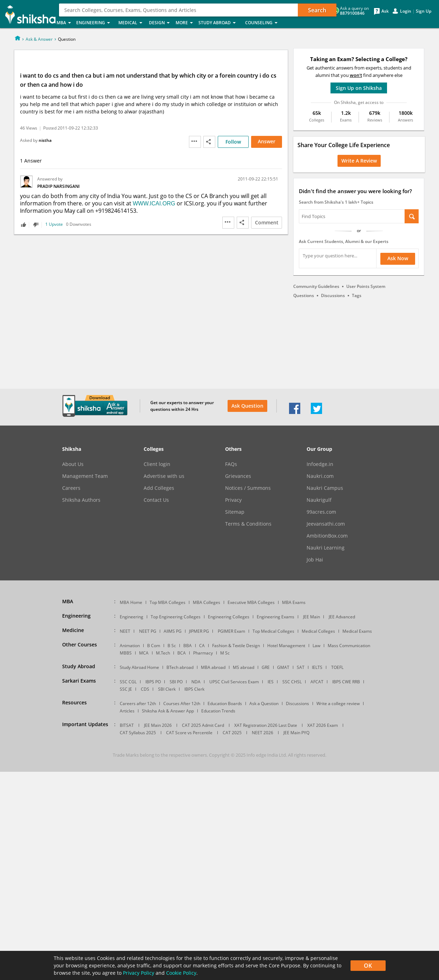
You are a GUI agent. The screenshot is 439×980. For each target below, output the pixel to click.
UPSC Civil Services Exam (234, 682)
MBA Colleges (207, 602)
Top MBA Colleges (168, 602)
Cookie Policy (181, 973)
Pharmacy (203, 653)
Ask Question (247, 406)
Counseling (263, 23)
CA (202, 646)
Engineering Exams (276, 617)
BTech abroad (180, 667)
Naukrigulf (319, 500)
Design (160, 23)
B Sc (172, 646)
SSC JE (126, 689)
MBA (64, 23)
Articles (127, 711)
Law (316, 646)
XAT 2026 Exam (323, 725)
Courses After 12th (182, 703)
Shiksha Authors (81, 500)
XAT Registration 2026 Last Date (266, 725)
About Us (73, 464)
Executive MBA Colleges (251, 602)
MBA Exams (294, 602)
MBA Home (131, 602)
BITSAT (127, 725)
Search (317, 10)
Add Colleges (159, 488)
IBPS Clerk (194, 689)
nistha (45, 140)
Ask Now (398, 258)
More (185, 23)
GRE (266, 667)
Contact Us (156, 500)
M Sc (225, 653)
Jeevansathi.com (326, 524)
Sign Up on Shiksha (359, 88)
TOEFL (337, 667)
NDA (196, 682)
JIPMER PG (199, 631)
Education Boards (225, 703)
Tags (357, 295)
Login (406, 11)
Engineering (95, 23)
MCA (144, 653)
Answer (267, 141)
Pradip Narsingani (58, 186)
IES (271, 682)
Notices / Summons (248, 488)
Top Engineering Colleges (176, 617)
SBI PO (176, 682)
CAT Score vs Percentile (189, 733)
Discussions (333, 295)
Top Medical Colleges (273, 631)
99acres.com (321, 512)
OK (368, 966)
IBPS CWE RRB (346, 682)
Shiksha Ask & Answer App (168, 711)
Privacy (233, 500)
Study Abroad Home (139, 667)
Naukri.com (320, 476)
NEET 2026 (263, 733)
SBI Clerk (167, 689)
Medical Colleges (318, 631)
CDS (145, 689)
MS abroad (244, 667)
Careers (71, 488)
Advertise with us (164, 476)
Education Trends (218, 711)
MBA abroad (213, 667)
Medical (132, 23)
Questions (304, 295)
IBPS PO (153, 682)
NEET (125, 631)
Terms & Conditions (248, 524)
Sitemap (235, 512)
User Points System (366, 286)
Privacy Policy (139, 973)
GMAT (283, 667)
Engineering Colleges (229, 617)
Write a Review (359, 161)
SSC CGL (128, 682)
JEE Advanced (342, 617)
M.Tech (163, 653)
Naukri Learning (326, 548)
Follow (233, 142)
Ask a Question (264, 703)
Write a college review (338, 703)
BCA (182, 653)
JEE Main (312, 617)
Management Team (85, 476)
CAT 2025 (232, 733)
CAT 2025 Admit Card (203, 725)
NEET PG (148, 631)
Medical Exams (357, 631)
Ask (385, 11)
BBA (188, 646)
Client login (157, 464)
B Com (154, 646)
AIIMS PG (173, 631)
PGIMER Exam (231, 631)
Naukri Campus (325, 488)
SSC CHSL (292, 682)
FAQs (231, 464)
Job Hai (315, 560)
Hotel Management (286, 646)
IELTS (317, 667)
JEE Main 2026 (158, 725)
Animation (130, 646)
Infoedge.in (320, 464)
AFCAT (317, 682)
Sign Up (424, 11)
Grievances (238, 476)
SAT (301, 667)
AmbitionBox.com (327, 536)
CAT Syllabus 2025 (138, 733)
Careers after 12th (138, 703)
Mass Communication (349, 646)
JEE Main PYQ (296, 733)
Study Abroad (220, 23)
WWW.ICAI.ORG (154, 203)
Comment (267, 222)
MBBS (126, 653)
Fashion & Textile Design (236, 646)
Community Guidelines (316, 286)
